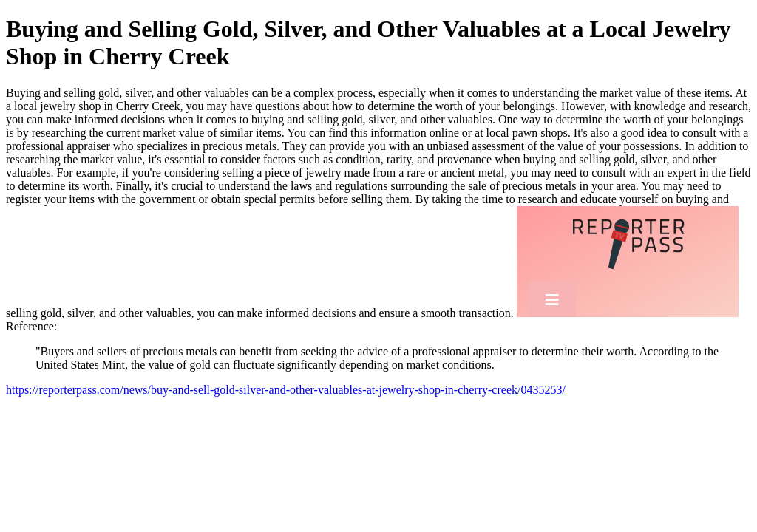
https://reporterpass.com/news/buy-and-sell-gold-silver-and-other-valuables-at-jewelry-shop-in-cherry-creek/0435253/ (286, 390)
